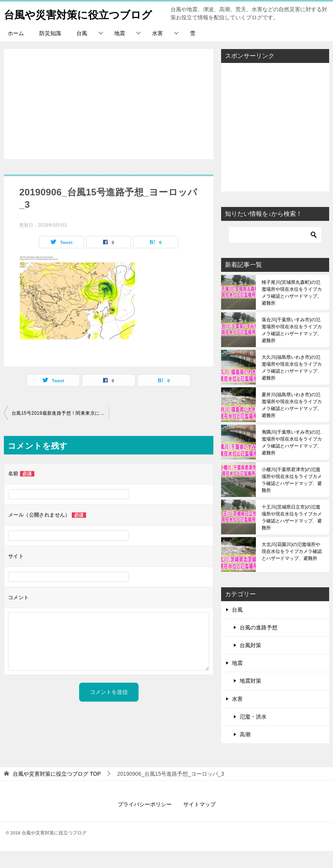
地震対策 (250, 698)
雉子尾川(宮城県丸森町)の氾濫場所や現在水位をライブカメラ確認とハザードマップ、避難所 (292, 310)
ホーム (16, 50)
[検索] (275, 252)
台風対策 (250, 662)
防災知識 (50, 50)
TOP (57, 791)
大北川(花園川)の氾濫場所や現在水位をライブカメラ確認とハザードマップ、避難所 (292, 568)
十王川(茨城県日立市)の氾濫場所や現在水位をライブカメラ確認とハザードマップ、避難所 (292, 534)
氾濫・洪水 (253, 734)
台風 (82, 50)
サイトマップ (199, 821)
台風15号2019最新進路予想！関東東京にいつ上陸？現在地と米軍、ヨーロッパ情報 (60, 430)
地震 (120, 50)
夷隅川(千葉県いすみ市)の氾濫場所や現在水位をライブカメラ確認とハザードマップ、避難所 (292, 459)
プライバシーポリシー (145, 821)
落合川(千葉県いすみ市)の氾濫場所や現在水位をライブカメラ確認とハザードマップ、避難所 (292, 347)
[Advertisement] (109, 117)
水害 (157, 50)
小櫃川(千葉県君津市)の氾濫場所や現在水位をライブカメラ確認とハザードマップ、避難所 (292, 497)
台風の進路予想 (259, 644)
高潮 (245, 751)
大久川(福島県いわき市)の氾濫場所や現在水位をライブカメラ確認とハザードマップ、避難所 (292, 385)
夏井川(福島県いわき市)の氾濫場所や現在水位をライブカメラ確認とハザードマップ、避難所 (292, 422)
